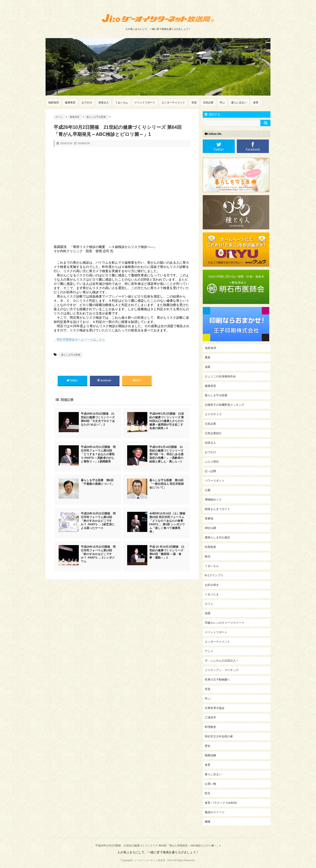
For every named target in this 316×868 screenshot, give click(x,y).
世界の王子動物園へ (217, 680)
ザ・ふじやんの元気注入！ (222, 661)
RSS (137, 380)
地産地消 (53, 103)
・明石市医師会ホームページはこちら (79, 339)
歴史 (208, 746)
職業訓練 (210, 755)
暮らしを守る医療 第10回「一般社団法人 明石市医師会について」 (167, 484)
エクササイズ (213, 414)
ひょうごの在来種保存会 (220, 376)
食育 (256, 103)
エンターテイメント (173, 103)
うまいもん (122, 103)
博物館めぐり (213, 500)
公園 (208, 490)
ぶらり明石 (212, 462)
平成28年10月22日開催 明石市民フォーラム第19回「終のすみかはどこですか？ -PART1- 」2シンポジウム (98, 554)
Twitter (73, 380)
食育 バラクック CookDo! (221, 803)
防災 (208, 793)
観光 (208, 556)
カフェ (209, 604)
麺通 (208, 822)
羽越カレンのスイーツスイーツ (225, 623)
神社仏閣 (210, 528)
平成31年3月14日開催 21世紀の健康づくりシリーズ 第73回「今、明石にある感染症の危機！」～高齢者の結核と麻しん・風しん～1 (166, 454)
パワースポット (215, 481)
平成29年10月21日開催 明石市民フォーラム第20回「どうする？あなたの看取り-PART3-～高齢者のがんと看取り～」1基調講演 (98, 454)
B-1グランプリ (214, 575)
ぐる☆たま (212, 594)
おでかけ (87, 103)
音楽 (194, 103)
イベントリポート (145, 103)
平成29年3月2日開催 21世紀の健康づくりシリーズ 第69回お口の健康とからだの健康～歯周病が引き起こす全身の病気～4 (167, 421)
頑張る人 (104, 103)
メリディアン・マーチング (222, 670)
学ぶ (222, 103)
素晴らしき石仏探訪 (217, 537)
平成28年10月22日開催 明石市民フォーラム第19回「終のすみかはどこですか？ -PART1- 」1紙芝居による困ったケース (98, 521)
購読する (213, 114)
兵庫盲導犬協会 (215, 708)
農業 (208, 357)
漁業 (208, 367)
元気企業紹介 (213, 433)
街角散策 (210, 547)
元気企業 (208, 103)
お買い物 (210, 784)
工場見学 (210, 717)
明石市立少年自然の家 (219, 736)
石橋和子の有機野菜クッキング (225, 405)
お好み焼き (212, 585)
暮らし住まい (239, 103)
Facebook (105, 380)
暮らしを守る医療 (71, 355)
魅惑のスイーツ (215, 812)
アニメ (209, 651)
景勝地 (209, 518)
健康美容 (70, 103)
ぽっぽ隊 (210, 471)
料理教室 (210, 727)
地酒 (208, 613)
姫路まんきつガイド (217, 509)
